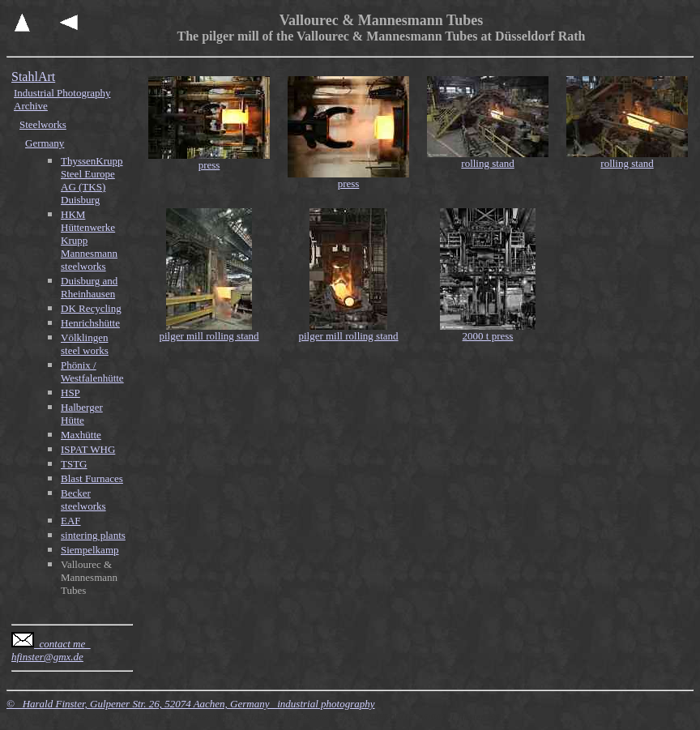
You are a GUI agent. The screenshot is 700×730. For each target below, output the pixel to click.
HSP (70, 393)
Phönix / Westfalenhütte (92, 371)
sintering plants (93, 535)
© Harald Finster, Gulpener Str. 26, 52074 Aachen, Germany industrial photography (191, 704)
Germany (45, 143)
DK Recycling (91, 308)
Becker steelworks (83, 499)
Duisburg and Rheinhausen (89, 287)
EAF (71, 521)
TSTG (74, 464)
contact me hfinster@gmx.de (51, 650)
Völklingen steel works (85, 344)
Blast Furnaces (92, 478)
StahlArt (33, 77)
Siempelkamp (90, 550)
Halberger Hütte (82, 414)
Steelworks (43, 124)
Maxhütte (81, 435)
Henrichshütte (90, 323)
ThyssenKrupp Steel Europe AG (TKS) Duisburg (92, 180)
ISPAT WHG (88, 449)
